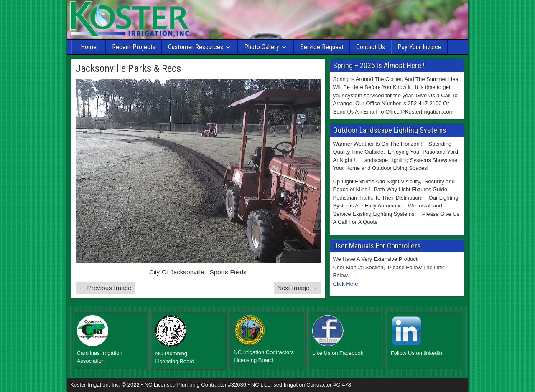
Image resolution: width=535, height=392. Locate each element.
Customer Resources (196, 47)
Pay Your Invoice (419, 47)
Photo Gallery (262, 47)
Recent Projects (134, 47)
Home (89, 47)
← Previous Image (105, 288)
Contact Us (371, 47)
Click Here (346, 284)
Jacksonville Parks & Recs (128, 68)
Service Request (322, 47)
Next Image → (297, 288)
